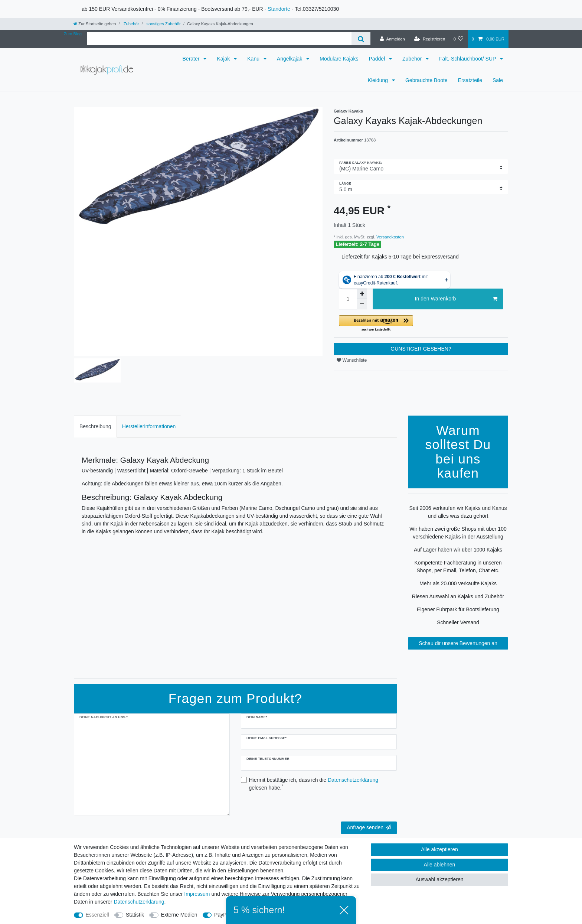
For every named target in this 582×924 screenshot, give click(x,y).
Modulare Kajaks (339, 59)
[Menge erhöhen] (362, 294)
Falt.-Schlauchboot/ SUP (468, 59)
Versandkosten (390, 237)
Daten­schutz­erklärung (139, 902)
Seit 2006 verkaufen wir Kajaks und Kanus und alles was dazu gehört (458, 512)
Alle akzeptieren (439, 849)
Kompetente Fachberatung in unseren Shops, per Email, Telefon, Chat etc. (458, 567)
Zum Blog (73, 34)
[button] (421, 324)
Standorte (279, 9)
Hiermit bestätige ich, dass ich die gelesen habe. (314, 784)
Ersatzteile (470, 80)
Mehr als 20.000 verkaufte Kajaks (458, 583)
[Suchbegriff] (219, 39)
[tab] (95, 427)
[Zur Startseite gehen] (95, 24)
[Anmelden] (393, 39)
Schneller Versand (458, 622)
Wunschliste (352, 360)
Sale (498, 80)
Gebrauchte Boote (426, 80)
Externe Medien (179, 915)
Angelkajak (290, 59)
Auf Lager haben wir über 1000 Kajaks (458, 550)
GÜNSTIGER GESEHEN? (421, 349)
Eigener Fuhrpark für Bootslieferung (458, 609)
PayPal (222, 915)
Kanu (254, 59)
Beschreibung (95, 426)
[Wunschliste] (458, 39)
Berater (192, 59)
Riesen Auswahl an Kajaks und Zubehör (458, 596)
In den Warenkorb (456, 299)
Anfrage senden (369, 827)
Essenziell (97, 915)
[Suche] (361, 39)
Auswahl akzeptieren (439, 879)
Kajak (224, 59)
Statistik (135, 915)
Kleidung (379, 80)
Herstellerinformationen (149, 426)
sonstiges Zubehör (163, 24)
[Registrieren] (430, 39)
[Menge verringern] (362, 304)
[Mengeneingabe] (348, 299)
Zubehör (131, 24)
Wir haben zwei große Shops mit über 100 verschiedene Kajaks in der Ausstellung (458, 533)
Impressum (197, 894)
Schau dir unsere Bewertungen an (458, 643)
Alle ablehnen (440, 865)
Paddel (378, 59)
